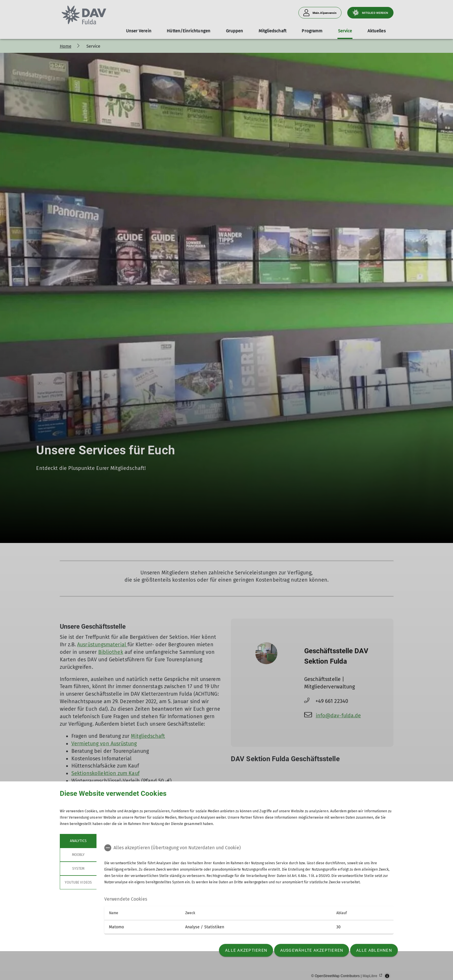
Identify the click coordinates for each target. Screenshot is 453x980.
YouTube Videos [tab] (78, 882)
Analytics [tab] (78, 841)
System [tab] (78, 869)
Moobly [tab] (78, 855)
